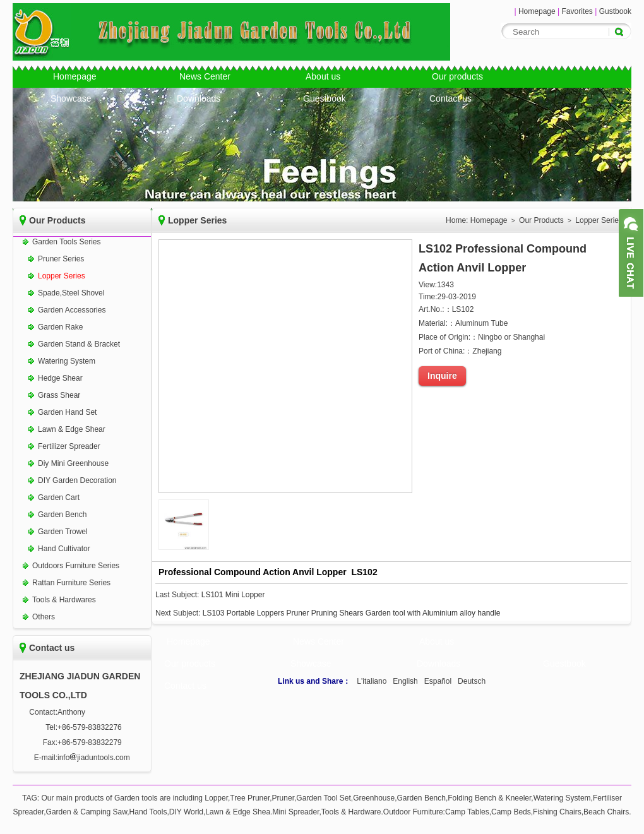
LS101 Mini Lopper (233, 595)
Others (44, 617)
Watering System (67, 361)
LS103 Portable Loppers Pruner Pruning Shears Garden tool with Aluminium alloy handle (352, 613)
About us (323, 76)
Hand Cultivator (64, 549)
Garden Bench (62, 515)
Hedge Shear (60, 378)
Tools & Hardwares (64, 600)
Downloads (199, 98)
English (405, 681)
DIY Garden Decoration (77, 480)
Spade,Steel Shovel (71, 293)
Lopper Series (62, 276)
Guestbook (325, 98)
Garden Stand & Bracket (79, 344)
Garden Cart (59, 497)
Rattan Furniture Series (71, 583)
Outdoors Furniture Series (76, 566)
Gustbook (615, 11)
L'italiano (372, 681)
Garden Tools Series (67, 242)
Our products (457, 76)
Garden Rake (60, 327)
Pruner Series (61, 259)
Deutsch (472, 681)
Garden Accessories (72, 310)
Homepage (537, 11)
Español (438, 681)
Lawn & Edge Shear (72, 429)
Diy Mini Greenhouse (73, 463)
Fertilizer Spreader (69, 446)
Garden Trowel (63, 532)
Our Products (541, 220)
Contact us (450, 98)
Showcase (71, 98)
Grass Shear (59, 395)
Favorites (577, 11)
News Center (205, 76)
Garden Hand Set (67, 412)
